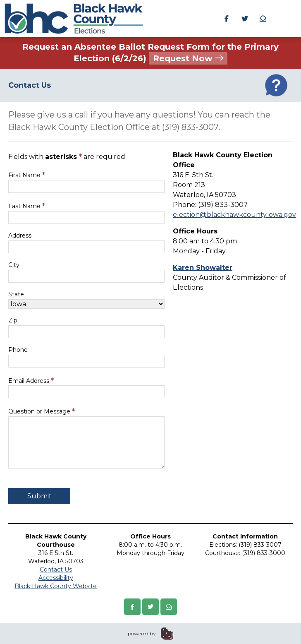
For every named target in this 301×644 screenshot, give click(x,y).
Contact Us (56, 570)
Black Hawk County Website (56, 586)
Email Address (31, 381)
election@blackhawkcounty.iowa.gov (234, 215)
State (16, 294)
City (14, 265)
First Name (27, 175)
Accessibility (56, 578)
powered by (142, 633)
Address (20, 235)
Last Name (27, 206)
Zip (13, 320)
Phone (18, 350)
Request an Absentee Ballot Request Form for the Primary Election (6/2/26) (150, 53)
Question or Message (42, 411)
